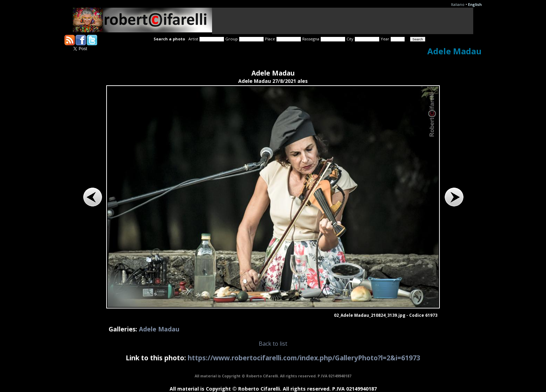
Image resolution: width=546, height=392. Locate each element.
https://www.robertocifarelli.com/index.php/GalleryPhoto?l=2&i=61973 (304, 358)
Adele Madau (159, 329)
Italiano (458, 5)
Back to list (273, 344)
